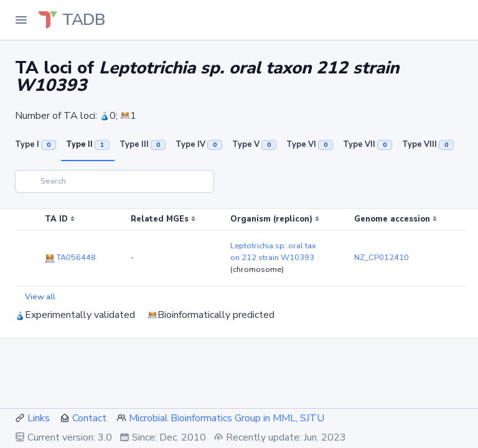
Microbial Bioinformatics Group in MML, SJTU (227, 418)
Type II (88, 144)
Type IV (199, 144)
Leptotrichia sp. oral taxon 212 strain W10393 (273, 252)
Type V (254, 144)
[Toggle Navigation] (21, 20)
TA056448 (70, 258)
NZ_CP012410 (382, 258)
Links (39, 418)
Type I (35, 144)
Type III (143, 144)
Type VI (310, 144)
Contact (89, 418)
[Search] (115, 181)
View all (40, 297)
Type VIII (428, 144)
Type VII (368, 144)
